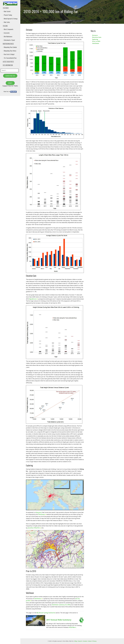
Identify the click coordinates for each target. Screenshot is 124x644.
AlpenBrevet (33, 299)
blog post (39, 512)
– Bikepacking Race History (9, 51)
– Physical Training (7, 15)
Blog (76, 641)
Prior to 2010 (96, 41)
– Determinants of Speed (9, 40)
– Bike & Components (8, 29)
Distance (95, 35)
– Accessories (6, 33)
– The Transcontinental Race (10, 58)
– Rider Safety (6, 22)
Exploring (95, 39)
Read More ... (73, 627)
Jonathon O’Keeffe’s (34, 528)
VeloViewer (42, 514)
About (90, 641)
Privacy (94, 641)
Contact (85, 641)
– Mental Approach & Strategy (10, 19)
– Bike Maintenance (8, 36)
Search (80, 641)
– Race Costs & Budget (9, 54)
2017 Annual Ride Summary (59, 620)
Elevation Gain (97, 37)
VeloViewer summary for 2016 (61, 605)
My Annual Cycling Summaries (46, 613)
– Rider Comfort (7, 11)
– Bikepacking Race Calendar (10, 47)
